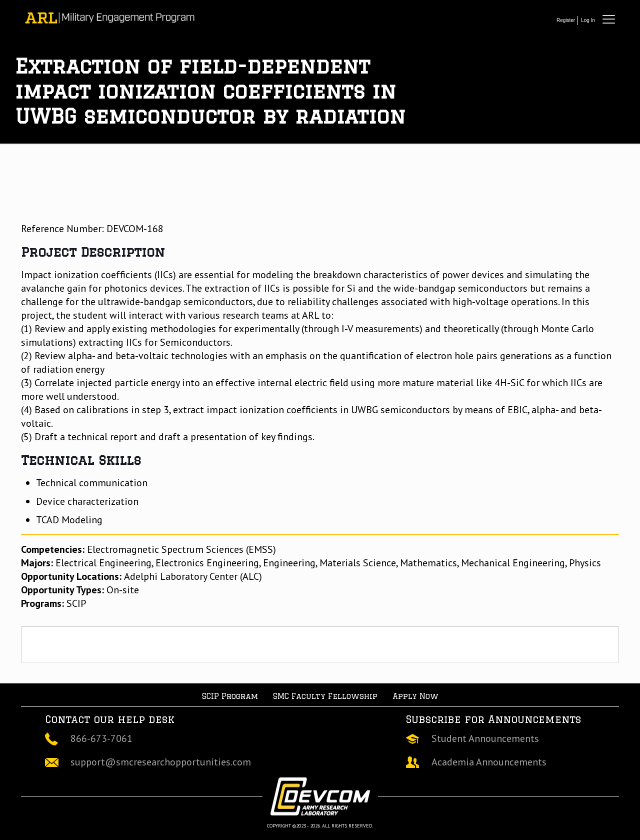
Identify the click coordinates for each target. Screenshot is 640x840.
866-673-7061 (101, 738)
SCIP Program (230, 696)
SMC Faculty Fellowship (325, 696)
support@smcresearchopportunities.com (161, 762)
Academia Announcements (489, 762)
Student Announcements (485, 738)
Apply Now (415, 696)
